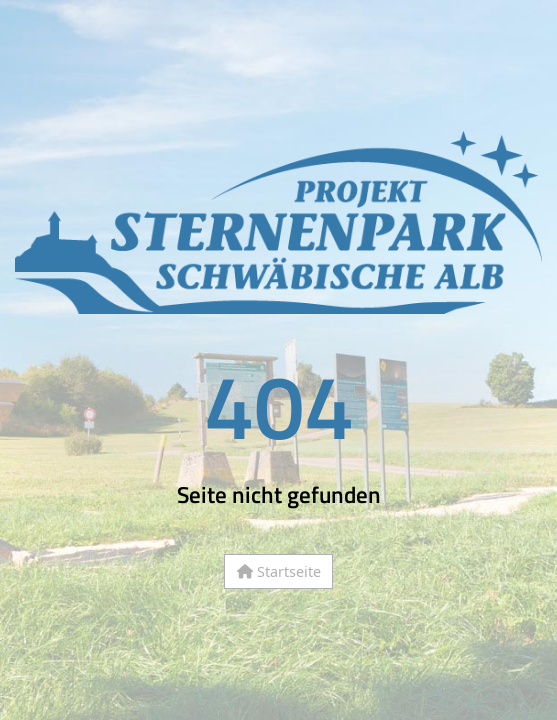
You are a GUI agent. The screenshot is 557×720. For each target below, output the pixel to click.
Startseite (279, 571)
